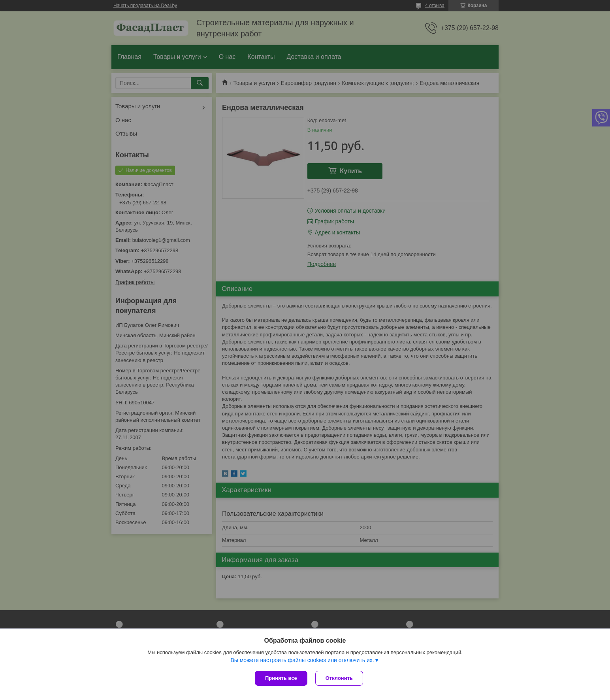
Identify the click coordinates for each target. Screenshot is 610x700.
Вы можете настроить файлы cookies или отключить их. (302, 660)
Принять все (281, 678)
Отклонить (339, 678)
